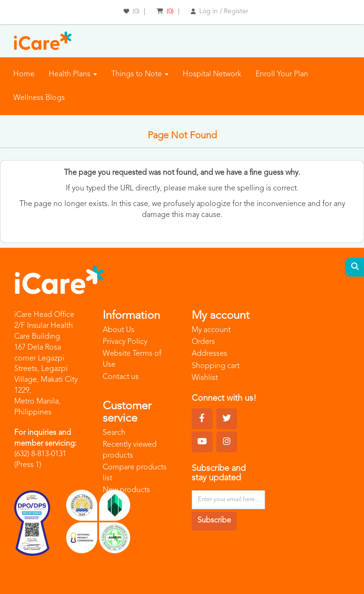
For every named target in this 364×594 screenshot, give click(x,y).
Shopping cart (216, 366)
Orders (203, 342)
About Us (119, 330)
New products (126, 490)
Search (114, 433)
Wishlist (205, 378)
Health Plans (73, 74)
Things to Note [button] (140, 74)
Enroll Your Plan (282, 74)
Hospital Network (212, 74)
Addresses (209, 354)
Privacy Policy (125, 342)
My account (211, 330)
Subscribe (214, 521)
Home (24, 74)
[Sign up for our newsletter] (228, 500)
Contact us (121, 377)
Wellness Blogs (39, 98)
